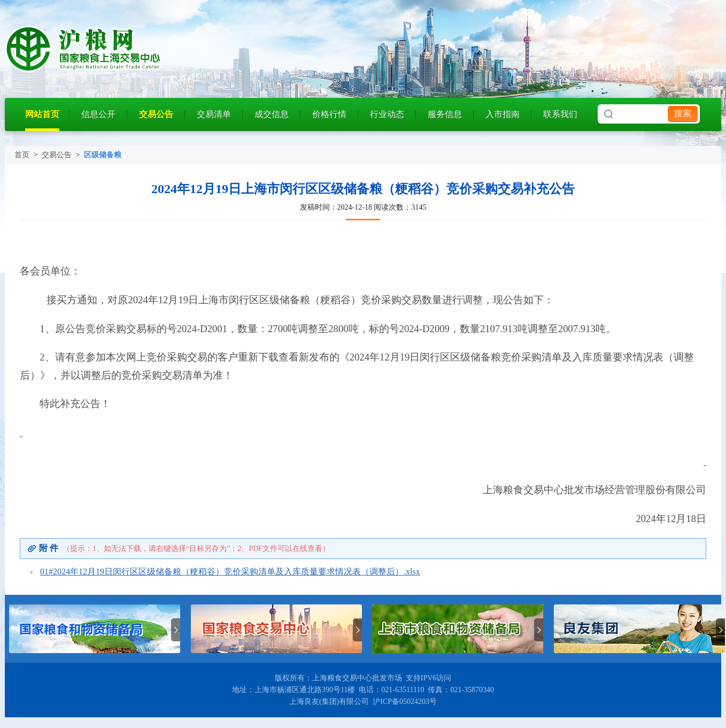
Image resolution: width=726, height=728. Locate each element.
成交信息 (272, 114)
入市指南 (503, 114)
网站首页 (42, 114)
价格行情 (329, 114)
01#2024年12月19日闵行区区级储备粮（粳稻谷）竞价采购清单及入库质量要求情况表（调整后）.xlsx (230, 572)
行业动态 (387, 114)
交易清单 (214, 114)
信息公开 (98, 114)
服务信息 (445, 114)
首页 (22, 155)
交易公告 (156, 114)
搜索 (683, 113)
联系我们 (560, 114)
